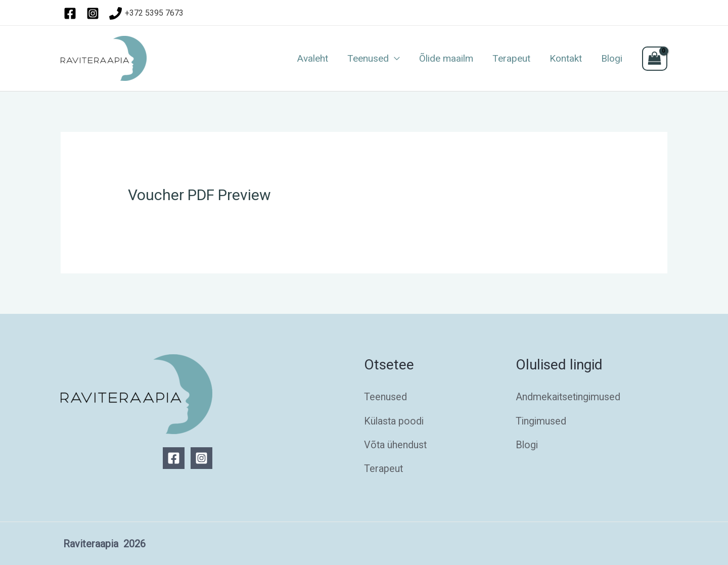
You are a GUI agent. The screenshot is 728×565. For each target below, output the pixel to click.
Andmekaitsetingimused (569, 397)
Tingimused (541, 420)
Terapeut (511, 59)
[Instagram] (201, 458)
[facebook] (72, 13)
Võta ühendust (396, 444)
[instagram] (95, 13)
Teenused (368, 59)
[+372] (147, 13)
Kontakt (566, 59)
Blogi (612, 59)
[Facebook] (174, 458)
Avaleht (313, 59)
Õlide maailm (446, 59)
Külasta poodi (395, 420)
